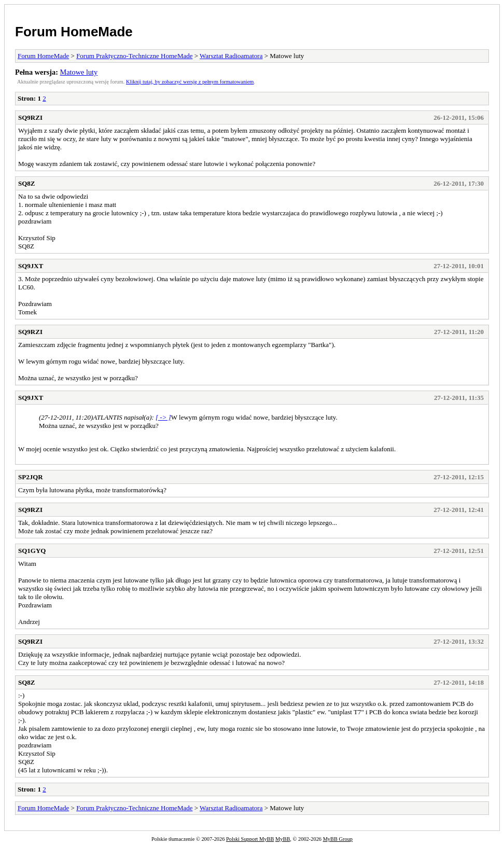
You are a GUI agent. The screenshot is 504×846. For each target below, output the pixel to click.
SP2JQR (31, 477)
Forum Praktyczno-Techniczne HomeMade (134, 56)
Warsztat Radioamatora (231, 56)
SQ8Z (27, 183)
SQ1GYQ (32, 551)
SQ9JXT (31, 266)
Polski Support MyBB (250, 839)
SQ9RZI (30, 117)
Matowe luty (79, 72)
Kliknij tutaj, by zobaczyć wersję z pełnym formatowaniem (190, 82)
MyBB (283, 839)
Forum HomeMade (74, 32)
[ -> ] (163, 417)
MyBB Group (338, 839)
